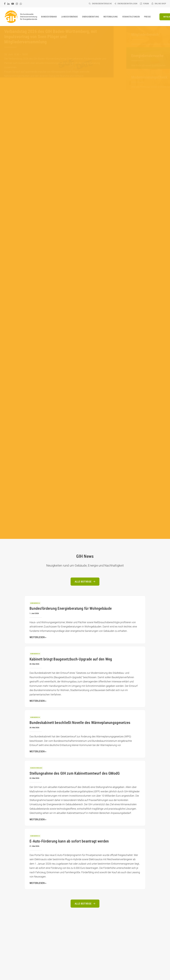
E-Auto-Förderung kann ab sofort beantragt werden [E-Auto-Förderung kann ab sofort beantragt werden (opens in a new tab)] (69, 841)
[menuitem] (100, 4)
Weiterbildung (111, 17)
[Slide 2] (54, 87)
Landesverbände (69, 17)
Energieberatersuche (102, 4)
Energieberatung (91, 17)
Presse (147, 17)
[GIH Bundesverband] (21, 17)
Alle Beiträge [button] (85, 582)
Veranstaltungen (131, 17)
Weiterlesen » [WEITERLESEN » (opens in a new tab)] (38, 637)
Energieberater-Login (127, 4)
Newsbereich (35, 603)
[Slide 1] (51, 87)
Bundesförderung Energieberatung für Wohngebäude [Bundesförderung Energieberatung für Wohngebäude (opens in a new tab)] (71, 608)
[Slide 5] (62, 87)
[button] (5, 4)
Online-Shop (160, 4)
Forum (146, 4)
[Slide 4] (59, 87)
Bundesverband (49, 17)
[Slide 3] (56, 87)
